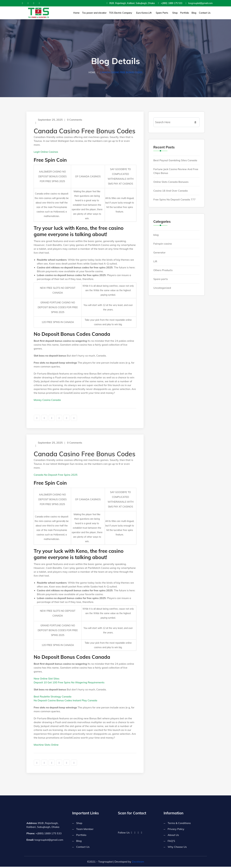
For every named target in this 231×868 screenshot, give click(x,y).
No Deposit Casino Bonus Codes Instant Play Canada (65, 701)
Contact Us (205, 13)
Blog (194, 13)
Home (76, 13)
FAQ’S (171, 842)
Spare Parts (162, 13)
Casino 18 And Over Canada (171, 191)
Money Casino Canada (47, 400)
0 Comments (75, 120)
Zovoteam (138, 863)
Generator (159, 253)
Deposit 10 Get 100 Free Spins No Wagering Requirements (69, 683)
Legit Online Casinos (46, 152)
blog (156, 235)
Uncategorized (162, 288)
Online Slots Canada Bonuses (171, 182)
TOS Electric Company (121, 13)
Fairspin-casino (163, 244)
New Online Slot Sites (47, 679)
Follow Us (124, 834)
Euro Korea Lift (144, 13)
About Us (173, 836)
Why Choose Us (177, 848)
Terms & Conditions (179, 824)
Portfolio (185, 13)
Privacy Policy (176, 830)
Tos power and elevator (94, 13)
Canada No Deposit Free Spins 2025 (56, 476)
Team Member (85, 830)
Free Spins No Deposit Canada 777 (174, 200)
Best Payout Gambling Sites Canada (175, 161)
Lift (155, 262)
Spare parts (161, 279)
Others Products (163, 271)
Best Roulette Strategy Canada (53, 697)
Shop (175, 13)
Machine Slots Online (46, 745)
